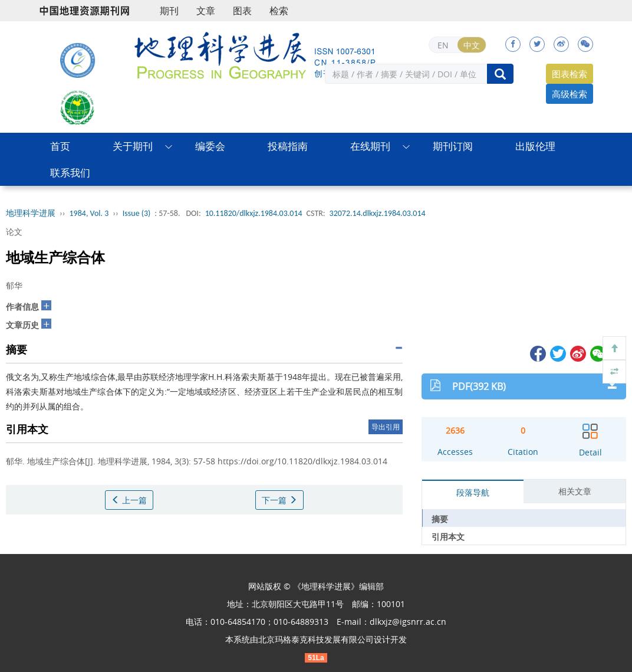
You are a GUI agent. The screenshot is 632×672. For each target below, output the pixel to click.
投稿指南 (288, 146)
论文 (14, 232)
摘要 (440, 519)
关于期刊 (133, 146)
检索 (279, 11)
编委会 (210, 146)
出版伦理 (535, 146)
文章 (206, 11)
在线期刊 (370, 146)
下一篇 (279, 500)
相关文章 (575, 491)
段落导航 (473, 492)
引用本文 (448, 537)
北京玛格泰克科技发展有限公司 (316, 639)
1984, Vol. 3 (89, 213)
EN (443, 45)
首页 (60, 146)
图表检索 (570, 74)
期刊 (169, 11)
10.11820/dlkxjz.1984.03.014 (254, 213)
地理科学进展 (31, 213)
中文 (472, 45)
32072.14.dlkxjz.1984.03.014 (378, 213)
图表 (242, 11)
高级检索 (570, 94)
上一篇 (129, 500)
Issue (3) (137, 213)
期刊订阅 (453, 146)
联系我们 (70, 173)
